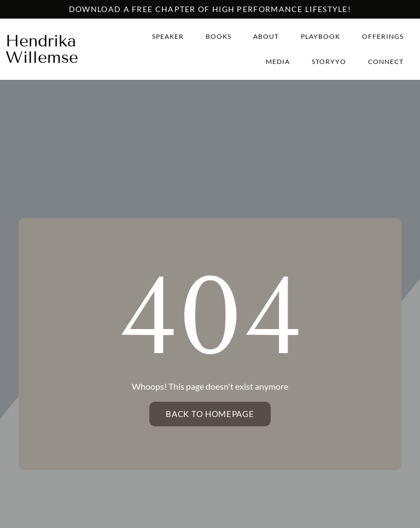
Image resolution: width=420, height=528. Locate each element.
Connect (386, 61)
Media (278, 61)
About (266, 36)
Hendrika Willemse (42, 49)
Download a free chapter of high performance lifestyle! (210, 9)
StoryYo (329, 61)
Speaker (168, 36)
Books (218, 36)
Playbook (320, 36)
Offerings (383, 36)
